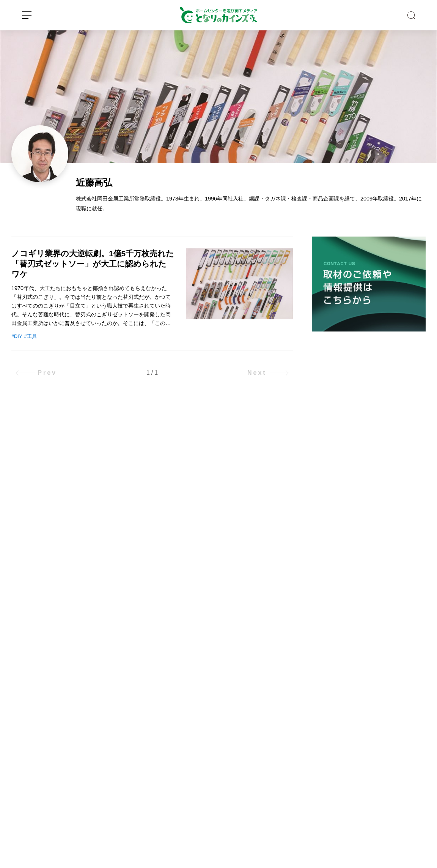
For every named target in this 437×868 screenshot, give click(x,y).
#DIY (17, 336)
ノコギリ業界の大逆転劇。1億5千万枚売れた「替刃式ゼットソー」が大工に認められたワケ (93, 264)
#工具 (30, 336)
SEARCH (411, 15)
